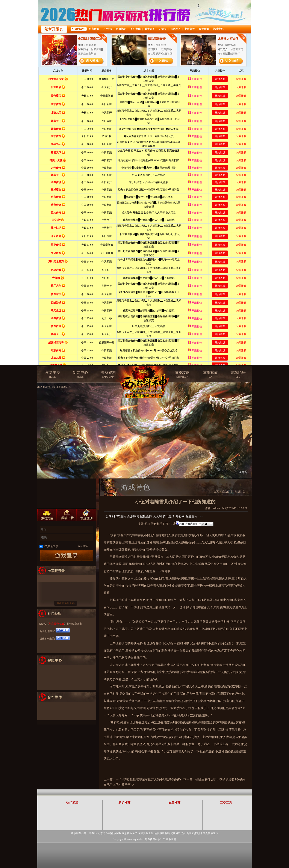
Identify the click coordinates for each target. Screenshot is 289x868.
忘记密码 (83, 546)
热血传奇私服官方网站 (145, 373)
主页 (216, 492)
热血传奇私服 (56, 624)
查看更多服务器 (66, 603)
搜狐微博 (146, 516)
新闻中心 (80, 374)
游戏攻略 (182, 374)
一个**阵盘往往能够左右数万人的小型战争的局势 (148, 779)
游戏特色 (240, 492)
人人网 (157, 516)
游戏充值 (210, 374)
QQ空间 (121, 516)
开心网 (180, 516)
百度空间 (191, 516)
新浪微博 (133, 516)
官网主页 (53, 374)
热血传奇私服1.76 (155, 839)
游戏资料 (108, 374)
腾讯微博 (169, 516)
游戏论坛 (238, 374)
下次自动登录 (50, 546)
